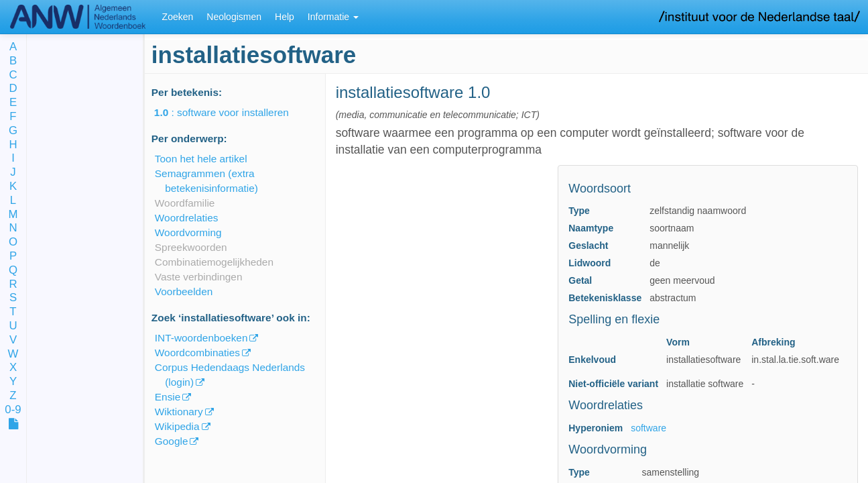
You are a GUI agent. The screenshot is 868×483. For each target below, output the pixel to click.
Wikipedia (177, 426)
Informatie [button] (333, 17)
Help (285, 17)
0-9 (13, 410)
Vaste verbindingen (199, 277)
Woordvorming (188, 232)
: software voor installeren (231, 112)
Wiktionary (179, 412)
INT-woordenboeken (201, 338)
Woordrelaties (187, 218)
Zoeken (178, 17)
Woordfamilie (185, 203)
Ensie (168, 397)
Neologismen (234, 17)
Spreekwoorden (191, 247)
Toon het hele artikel (201, 159)
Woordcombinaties (197, 353)
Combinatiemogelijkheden (214, 262)
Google (172, 441)
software (648, 428)
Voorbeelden (184, 291)
